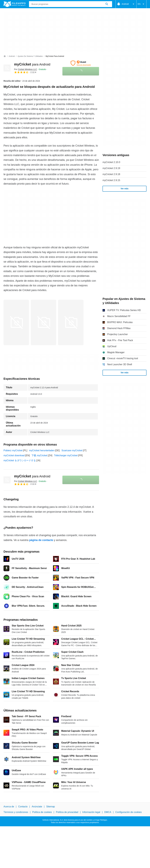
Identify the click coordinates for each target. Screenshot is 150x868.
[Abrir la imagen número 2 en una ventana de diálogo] (71, 322)
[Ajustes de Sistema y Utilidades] (30, 56)
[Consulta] (71, 4)
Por (25, 69)
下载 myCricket (39, 455)
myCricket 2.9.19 (111, 168)
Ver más (125, 189)
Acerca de (9, 807)
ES (141, 4)
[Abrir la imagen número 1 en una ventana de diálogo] (44, 322)
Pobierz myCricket (13, 450)
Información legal (91, 812)
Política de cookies (42, 812)
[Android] (12, 56)
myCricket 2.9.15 (111, 180)
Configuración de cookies (128, 812)
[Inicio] (5, 56)
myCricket (32, 64)
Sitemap (51, 807)
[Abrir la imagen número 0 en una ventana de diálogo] (16, 322)
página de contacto (41, 540)
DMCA (108, 812)
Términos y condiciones (16, 812)
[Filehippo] (15, 4)
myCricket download (14, 455)
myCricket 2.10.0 (111, 162)
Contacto (23, 807)
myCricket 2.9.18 (111, 174)
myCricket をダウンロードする (20, 460)
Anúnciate (37, 807)
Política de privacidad (67, 812)
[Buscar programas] (107, 4)
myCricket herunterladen (42, 450)
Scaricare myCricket (72, 450)
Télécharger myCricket (66, 455)
